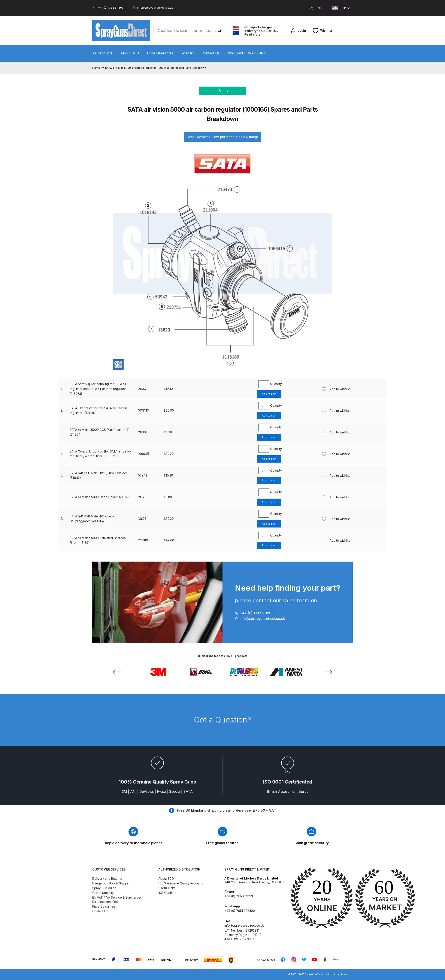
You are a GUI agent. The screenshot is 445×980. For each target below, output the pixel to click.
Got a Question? (222, 720)
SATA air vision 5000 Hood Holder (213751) (91, 475)
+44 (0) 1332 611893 (254, 613)
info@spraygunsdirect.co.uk (260, 619)
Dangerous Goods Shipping (112, 883)
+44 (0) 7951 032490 (240, 911)
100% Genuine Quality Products (181, 883)
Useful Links (167, 888)
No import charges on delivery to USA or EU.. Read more (261, 31)
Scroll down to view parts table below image (223, 137)
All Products (102, 53)
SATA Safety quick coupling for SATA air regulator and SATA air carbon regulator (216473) (89, 540)
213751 (134, 475)
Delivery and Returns (107, 879)
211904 (134, 454)
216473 (135, 540)
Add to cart (264, 394)
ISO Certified (167, 893)
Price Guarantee (160, 53)
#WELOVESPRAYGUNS (247, 53)
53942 (134, 410)
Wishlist (187, 53)
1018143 (135, 519)
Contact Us (211, 53)
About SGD (130, 53)
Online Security (103, 893)
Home (96, 68)
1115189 (134, 432)
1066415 (135, 497)
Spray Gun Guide (104, 888)
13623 (134, 389)
